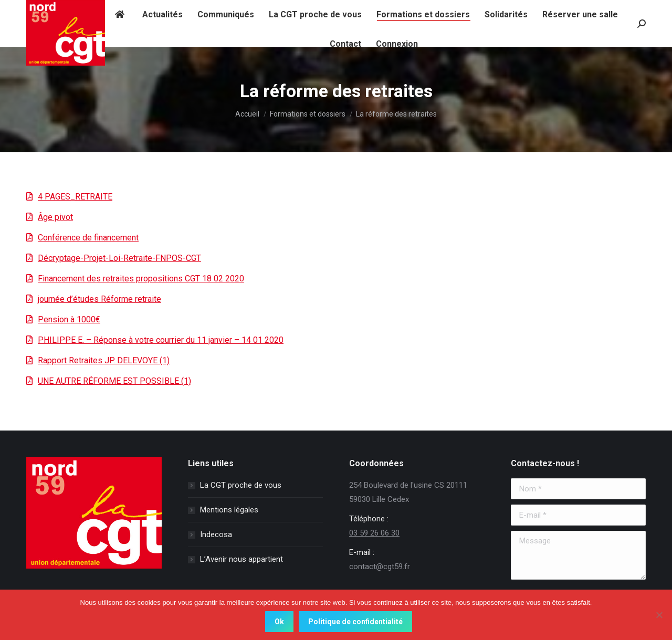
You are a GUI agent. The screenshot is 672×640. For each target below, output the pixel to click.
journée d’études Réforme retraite (99, 299)
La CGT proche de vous (241, 485)
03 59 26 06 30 (374, 533)
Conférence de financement (88, 238)
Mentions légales (229, 510)
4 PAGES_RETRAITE (75, 197)
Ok (279, 622)
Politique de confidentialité (355, 622)
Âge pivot (55, 217)
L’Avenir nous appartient (241, 559)
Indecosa (216, 534)
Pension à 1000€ (69, 319)
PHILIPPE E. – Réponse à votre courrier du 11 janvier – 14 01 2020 (161, 340)
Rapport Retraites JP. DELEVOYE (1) (104, 360)
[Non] (659, 615)
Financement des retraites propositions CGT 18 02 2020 (141, 279)
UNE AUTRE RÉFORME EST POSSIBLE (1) (114, 381)
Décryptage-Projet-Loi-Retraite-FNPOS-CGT (119, 258)
